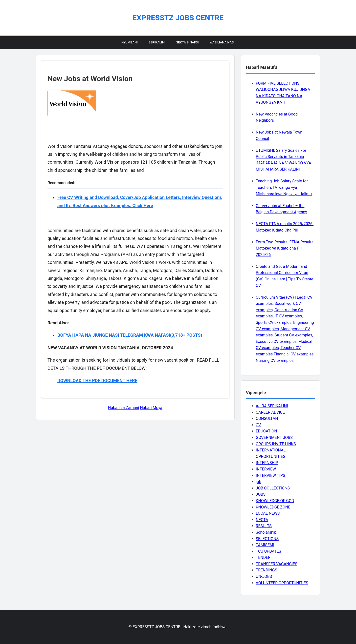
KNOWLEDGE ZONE (273, 507)
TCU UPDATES (268, 551)
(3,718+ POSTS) (186, 335)
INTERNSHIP (267, 463)
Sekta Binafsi (187, 42)
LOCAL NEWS (268, 513)
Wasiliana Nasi (222, 42)
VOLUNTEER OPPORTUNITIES (282, 583)
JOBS (261, 494)
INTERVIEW (266, 469)
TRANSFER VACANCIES (277, 564)
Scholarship (266, 532)
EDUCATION (267, 431)
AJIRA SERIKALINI (272, 406)
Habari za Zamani (123, 408)
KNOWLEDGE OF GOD (275, 501)
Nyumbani (130, 42)
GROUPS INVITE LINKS (276, 444)
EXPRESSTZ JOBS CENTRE (178, 18)
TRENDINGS (267, 570)
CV (258, 425)
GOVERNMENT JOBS (274, 438)
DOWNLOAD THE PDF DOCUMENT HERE (97, 381)
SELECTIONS (267, 539)
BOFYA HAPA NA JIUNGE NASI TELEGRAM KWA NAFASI (114, 335)
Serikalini (157, 42)
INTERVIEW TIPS (271, 476)
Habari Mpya (151, 408)
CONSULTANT (268, 419)
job (259, 482)
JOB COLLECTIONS (273, 488)
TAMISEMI (265, 545)
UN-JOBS (264, 576)
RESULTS (264, 526)
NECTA (262, 520)
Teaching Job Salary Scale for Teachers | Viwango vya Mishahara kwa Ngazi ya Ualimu (284, 187)
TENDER (263, 557)
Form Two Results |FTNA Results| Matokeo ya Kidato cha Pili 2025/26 (285, 248)
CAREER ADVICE (270, 412)
